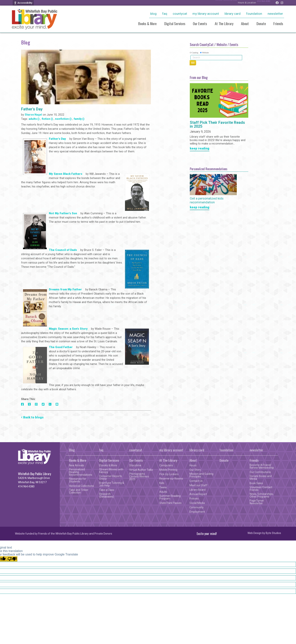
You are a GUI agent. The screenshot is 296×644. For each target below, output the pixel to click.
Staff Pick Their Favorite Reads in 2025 (217, 125)
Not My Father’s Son (63, 214)
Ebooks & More (108, 465)
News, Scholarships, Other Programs (262, 495)
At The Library (224, 23)
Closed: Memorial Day (220, 3)
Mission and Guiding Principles (201, 475)
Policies (194, 499)
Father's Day (32, 109)
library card (233, 14)
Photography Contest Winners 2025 (139, 476)
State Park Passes (170, 503)
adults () (34, 119)
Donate (261, 23)
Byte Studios (273, 533)
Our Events (200, 23)
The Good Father (61, 347)
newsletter (275, 14)
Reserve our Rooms (171, 479)
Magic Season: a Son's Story (70, 329)
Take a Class (107, 490)
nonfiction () (63, 119)
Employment (197, 512)
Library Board (197, 490)
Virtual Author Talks (141, 470)
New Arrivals (77, 465)
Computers (166, 465)
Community (197, 507)
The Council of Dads (64, 250)
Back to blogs (33, 417)
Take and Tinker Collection (79, 491)
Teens (163, 487)
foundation (254, 14)
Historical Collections (81, 486)
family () (79, 119)
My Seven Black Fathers (67, 174)
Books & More (147, 23)
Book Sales (256, 483)
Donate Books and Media (261, 477)
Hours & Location (243, 3)
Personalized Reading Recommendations (81, 472)
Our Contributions (260, 472)
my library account (206, 14)
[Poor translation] (12, 559)
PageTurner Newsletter (257, 502)
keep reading (200, 149)
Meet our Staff (198, 485)
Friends (278, 23)
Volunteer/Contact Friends (261, 489)
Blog (153, 14)
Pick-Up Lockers (169, 474)
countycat (180, 14)
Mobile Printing (168, 470)
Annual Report (198, 494)
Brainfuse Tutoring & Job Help (112, 484)
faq (165, 14)
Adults (163, 492)
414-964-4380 (262, 3)
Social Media (197, 503)
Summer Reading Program (170, 497)
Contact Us (196, 481)
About (245, 23)
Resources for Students (78, 480)
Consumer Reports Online (111, 477)
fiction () (47, 119)
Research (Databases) (107, 495)
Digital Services (175, 23)
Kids (162, 483)
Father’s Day (57, 139)
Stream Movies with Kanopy (111, 471)
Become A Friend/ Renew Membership (262, 466)
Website (205, 53)
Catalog (195, 53)
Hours (193, 465)
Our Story (195, 470)
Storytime (135, 465)
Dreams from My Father (65, 290)
